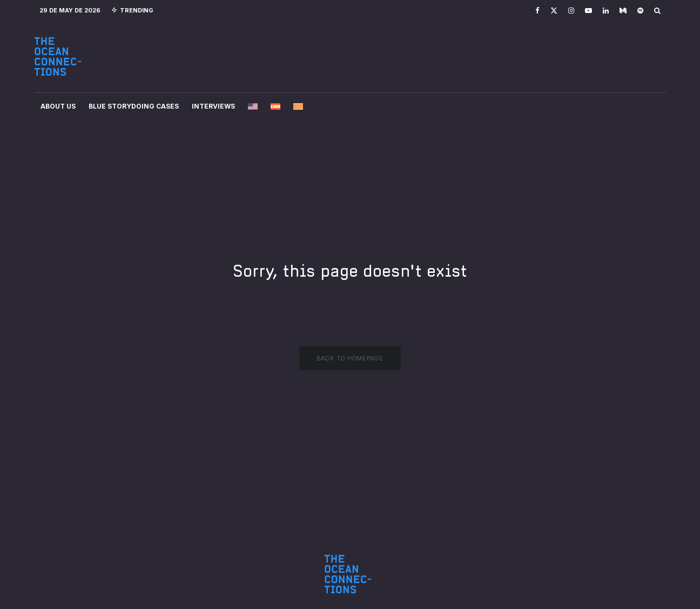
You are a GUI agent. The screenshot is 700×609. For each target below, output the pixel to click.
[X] (554, 11)
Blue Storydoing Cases (134, 106)
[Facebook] (537, 11)
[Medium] (623, 11)
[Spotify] (640, 11)
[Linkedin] (606, 11)
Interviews (213, 106)
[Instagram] (571, 11)
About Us (58, 106)
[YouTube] (588, 11)
